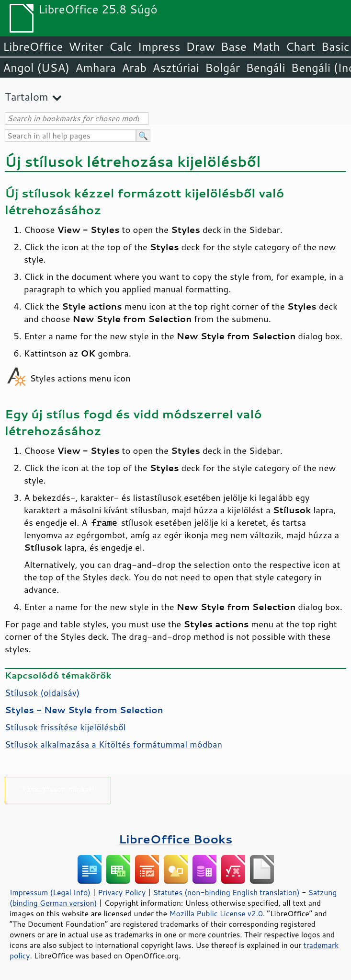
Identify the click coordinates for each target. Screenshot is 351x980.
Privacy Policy (122, 892)
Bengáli (265, 68)
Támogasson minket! (58, 789)
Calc (121, 46)
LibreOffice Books (176, 839)
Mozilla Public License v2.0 (216, 913)
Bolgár (222, 68)
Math (266, 46)
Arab (134, 68)
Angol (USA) (36, 68)
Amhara (96, 68)
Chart (300, 46)
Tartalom (27, 97)
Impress (159, 46)
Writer (86, 46)
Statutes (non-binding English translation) (226, 892)
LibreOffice (33, 46)
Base (234, 46)
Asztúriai (176, 68)
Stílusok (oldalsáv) (42, 692)
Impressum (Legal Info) (50, 892)
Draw (200, 46)
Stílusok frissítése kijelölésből (65, 727)
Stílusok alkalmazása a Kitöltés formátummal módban (113, 744)
